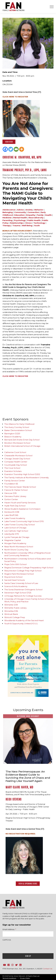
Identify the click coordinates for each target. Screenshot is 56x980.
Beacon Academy (13, 437)
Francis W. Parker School (16, 490)
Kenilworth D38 (12, 512)
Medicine (7, 218)
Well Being (27, 226)
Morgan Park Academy (15, 543)
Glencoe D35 (10, 493)
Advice (20, 210)
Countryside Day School (16, 465)
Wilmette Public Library (15, 608)
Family (40, 215)
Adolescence (9, 210)
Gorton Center (11, 499)
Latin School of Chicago (15, 528)
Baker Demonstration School (18, 430)
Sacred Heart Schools (15, 580)
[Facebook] (5, 149)
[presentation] (21, 946)
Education (19, 215)
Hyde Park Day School (15, 506)
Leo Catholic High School (16, 531)
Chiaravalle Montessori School (18, 456)
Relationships (17, 223)
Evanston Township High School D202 (22, 474)
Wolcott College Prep (15, 617)
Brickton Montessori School (17, 443)
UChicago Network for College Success (23, 596)
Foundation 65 (11, 484)
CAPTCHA (7, 940)
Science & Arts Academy (16, 586)
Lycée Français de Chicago (17, 537)
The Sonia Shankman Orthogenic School (23, 590)
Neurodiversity (36, 218)
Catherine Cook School (15, 452)
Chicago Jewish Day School (17, 459)
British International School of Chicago (22, 446)
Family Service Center (15, 481)
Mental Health (20, 218)
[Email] (16, 149)
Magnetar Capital (13, 540)
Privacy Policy (25, 978)
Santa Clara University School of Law (21, 583)
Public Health (34, 220)
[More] (22, 149)
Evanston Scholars (13, 471)
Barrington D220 (12, 434)
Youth (37, 226)
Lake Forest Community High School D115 (24, 521)
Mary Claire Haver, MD (19, 787)
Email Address (9, 929)
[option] (28, 666)
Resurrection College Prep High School (23, 571)
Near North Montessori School (19, 547)
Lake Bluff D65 (11, 515)
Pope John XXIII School (15, 564)
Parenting (7, 220)
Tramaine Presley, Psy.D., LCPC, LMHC (25, 170)
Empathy (31, 215)
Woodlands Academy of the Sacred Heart (24, 620)
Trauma (16, 226)
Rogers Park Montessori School (19, 574)
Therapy (7, 226)
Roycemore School (13, 577)
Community (20, 212)
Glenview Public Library (15, 496)
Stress (29, 223)
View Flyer (9, 142)
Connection (33, 212)
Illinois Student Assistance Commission (22, 509)
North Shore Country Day (16, 550)
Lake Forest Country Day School (20, 525)
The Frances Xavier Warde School (20, 487)
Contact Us (47, 969)
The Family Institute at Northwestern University (27, 478)
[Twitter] (11, 149)
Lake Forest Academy (15, 518)
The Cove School (12, 468)
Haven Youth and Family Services (20, 503)
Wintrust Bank (11, 614)
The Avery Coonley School (17, 427)
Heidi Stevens (14, 799)
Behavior (39, 210)
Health (48, 215)
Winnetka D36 (11, 611)
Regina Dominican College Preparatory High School (29, 568)
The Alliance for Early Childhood (19, 424)
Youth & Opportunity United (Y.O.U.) (21, 624)
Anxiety (29, 210)
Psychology (20, 220)
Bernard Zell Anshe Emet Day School (22, 440)
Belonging (8, 212)
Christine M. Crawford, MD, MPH (22, 157)
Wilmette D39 (11, 605)
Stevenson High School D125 (18, 593)
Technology (39, 223)
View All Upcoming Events (28, 884)
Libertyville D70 (12, 534)
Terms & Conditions (9, 978)
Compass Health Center (16, 462)
